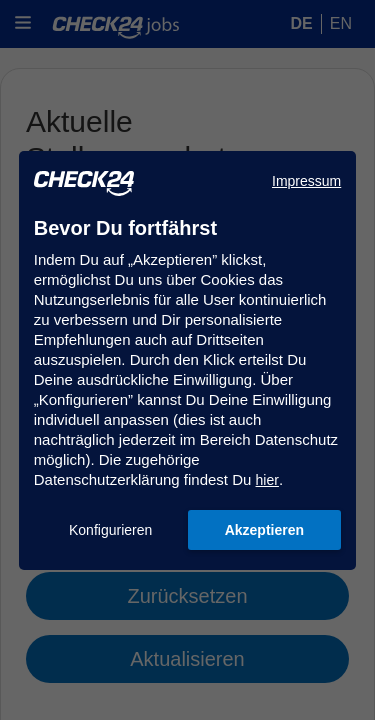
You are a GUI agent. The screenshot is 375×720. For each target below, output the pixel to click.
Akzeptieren (264, 530)
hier (267, 480)
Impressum (306, 181)
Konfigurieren (110, 530)
